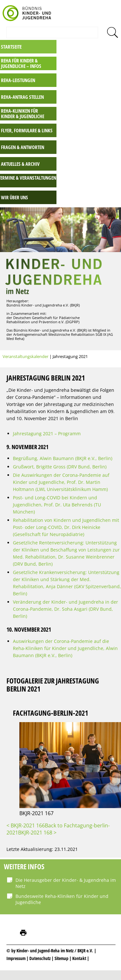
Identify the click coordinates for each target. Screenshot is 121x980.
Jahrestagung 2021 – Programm (47, 433)
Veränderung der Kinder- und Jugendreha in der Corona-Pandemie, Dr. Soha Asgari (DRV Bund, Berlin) (66, 609)
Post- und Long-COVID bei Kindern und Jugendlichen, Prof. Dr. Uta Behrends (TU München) (57, 505)
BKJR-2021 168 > (37, 833)
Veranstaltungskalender (25, 356)
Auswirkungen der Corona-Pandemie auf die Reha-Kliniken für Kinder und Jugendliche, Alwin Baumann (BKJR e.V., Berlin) (65, 648)
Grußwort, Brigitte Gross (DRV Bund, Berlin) (60, 467)
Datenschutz (40, 958)
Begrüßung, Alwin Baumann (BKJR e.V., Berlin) (63, 458)
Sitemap (61, 958)
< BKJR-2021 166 (26, 825)
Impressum (16, 958)
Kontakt (79, 958)
